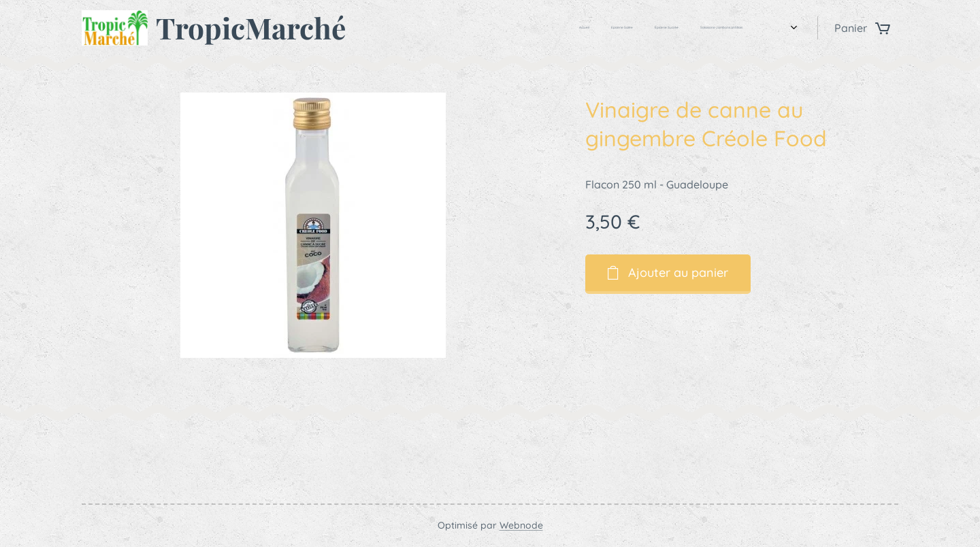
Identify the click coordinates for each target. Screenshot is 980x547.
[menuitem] (688, 28)
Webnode (521, 525)
